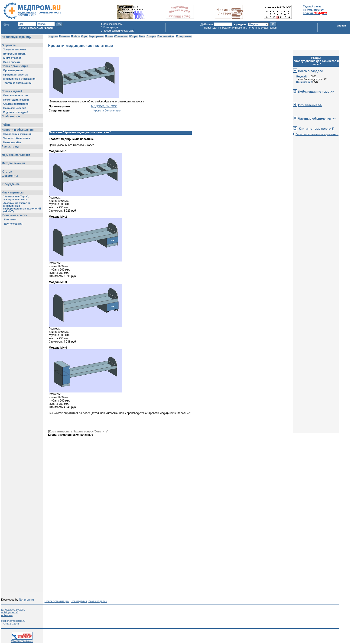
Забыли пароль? (113, 24)
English (341, 26)
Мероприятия (96, 36)
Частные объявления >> (317, 119)
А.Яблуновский (10, 612)
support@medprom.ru (13, 621)
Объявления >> (310, 105)
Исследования (184, 36)
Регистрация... (112, 27)
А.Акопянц (7, 615)
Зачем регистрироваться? (119, 31)
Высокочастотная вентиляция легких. (317, 134)
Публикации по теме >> (316, 92)
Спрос (84, 36)
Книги (142, 36)
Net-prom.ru (26, 600)
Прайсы (75, 36)
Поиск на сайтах (166, 36)
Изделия (53, 36)
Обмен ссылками (22, 640)
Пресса (109, 36)
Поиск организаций (57, 601)
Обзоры (133, 36)
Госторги (151, 36)
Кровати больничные (107, 111)
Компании (64, 36)
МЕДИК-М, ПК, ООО (104, 106)
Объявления (121, 36)
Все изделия (79, 601)
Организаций (304, 82)
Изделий (301, 76)
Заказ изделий (98, 601)
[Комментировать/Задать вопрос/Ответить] (78, 432)
